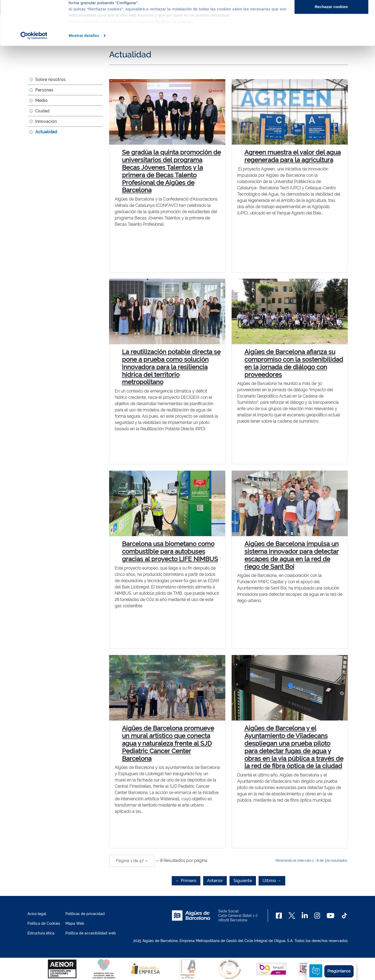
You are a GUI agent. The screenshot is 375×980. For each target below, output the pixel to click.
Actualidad (46, 132)
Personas (44, 90)
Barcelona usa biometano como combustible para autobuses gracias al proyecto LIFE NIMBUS (170, 551)
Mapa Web (75, 923)
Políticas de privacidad (85, 914)
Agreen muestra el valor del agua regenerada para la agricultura (293, 156)
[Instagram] (317, 916)
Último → (272, 881)
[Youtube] (330, 916)
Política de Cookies (44, 923)
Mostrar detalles (84, 77)
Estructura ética (41, 933)
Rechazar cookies (331, 48)
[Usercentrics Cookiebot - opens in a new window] (34, 77)
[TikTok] (344, 916)
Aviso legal (37, 914)
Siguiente (243, 881)
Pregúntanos (339, 971)
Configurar (331, 31)
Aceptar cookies (331, 14)
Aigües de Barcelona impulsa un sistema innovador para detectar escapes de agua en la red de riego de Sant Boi (292, 555)
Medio (41, 100)
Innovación (46, 121)
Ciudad (42, 111)
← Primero (186, 881)
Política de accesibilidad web (91, 933)
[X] (292, 916)
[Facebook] (279, 916)
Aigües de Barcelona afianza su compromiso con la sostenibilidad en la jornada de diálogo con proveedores (294, 363)
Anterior (215, 881)
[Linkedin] (305, 916)
